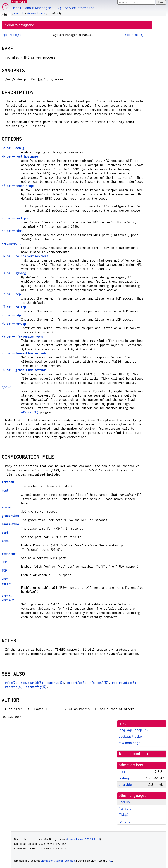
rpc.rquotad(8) (124, 683)
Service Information (80, 8)
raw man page (129, 743)
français (125, 809)
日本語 (124, 815)
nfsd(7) (11, 683)
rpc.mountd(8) (32, 683)
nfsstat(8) (30, 412)
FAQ (58, 8)
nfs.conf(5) (99, 683)
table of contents (133, 754)
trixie (122, 772)
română (124, 821)
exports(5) (55, 683)
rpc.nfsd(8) (12, 35)
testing (124, 778)
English (124, 802)
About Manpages (38, 8)
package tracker (131, 737)
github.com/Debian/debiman (58, 861)
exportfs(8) (77, 683)
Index (17, 8)
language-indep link (133, 730)
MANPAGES (19, 2)
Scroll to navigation (20, 25)
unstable (19, 14)
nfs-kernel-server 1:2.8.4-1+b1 (83, 839)
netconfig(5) (36, 687)
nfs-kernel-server (36, 14)
